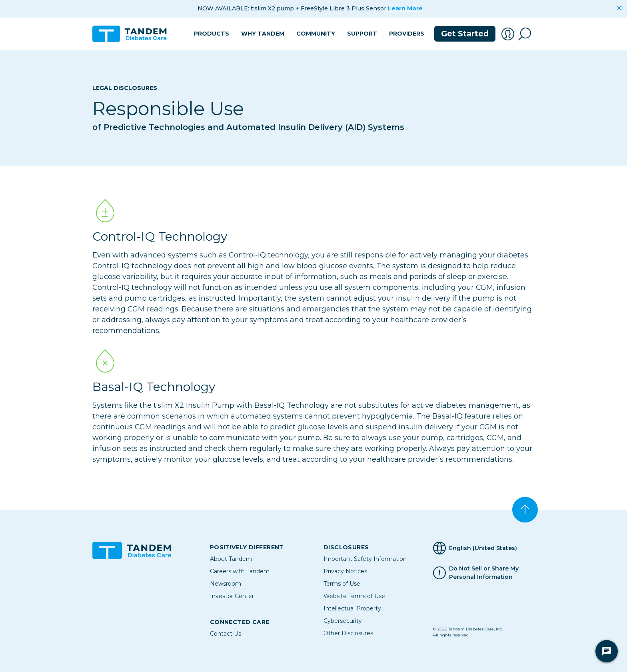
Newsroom (226, 584)
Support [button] (362, 34)
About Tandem (231, 559)
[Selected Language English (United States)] (484, 548)
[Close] (619, 8)
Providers (407, 34)
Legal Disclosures (125, 88)
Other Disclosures (348, 633)
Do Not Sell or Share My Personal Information (484, 573)
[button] (508, 34)
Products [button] (212, 34)
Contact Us (226, 634)
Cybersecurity (343, 621)
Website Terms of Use (354, 596)
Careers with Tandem (240, 571)
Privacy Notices (345, 571)
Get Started (465, 34)
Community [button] (316, 34)
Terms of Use (342, 584)
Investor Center (232, 596)
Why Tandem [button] (263, 34)
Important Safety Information (365, 559)
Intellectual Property (352, 608)
